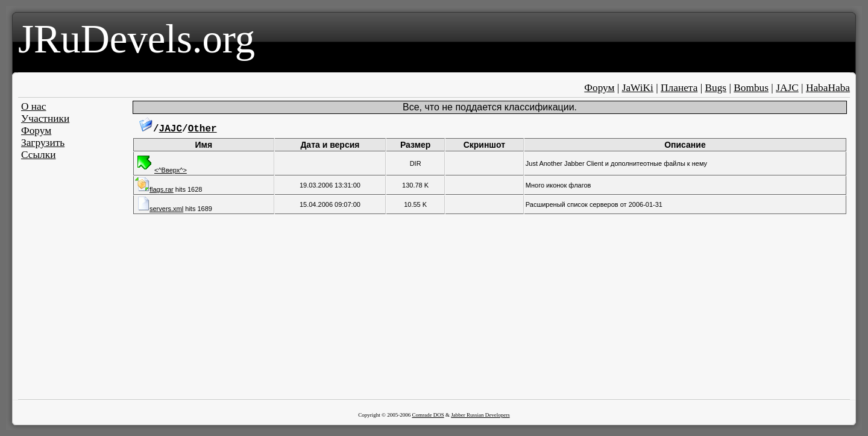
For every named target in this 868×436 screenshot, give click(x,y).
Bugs (715, 88)
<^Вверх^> (161, 170)
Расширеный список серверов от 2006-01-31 (594, 204)
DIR (416, 163)
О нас (34, 106)
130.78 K (415, 185)
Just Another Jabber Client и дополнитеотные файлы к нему (616, 163)
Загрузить (43, 143)
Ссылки (38, 155)
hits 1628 (168, 189)
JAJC (787, 88)
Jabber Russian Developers (480, 415)
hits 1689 (174, 209)
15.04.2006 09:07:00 (330, 204)
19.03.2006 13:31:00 (330, 185)
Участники (45, 118)
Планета (679, 88)
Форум (599, 88)
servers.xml (159, 209)
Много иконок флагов (558, 185)
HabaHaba (828, 88)
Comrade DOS (428, 415)
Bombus (751, 88)
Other (203, 129)
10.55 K (415, 204)
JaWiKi (638, 88)
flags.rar (154, 189)
